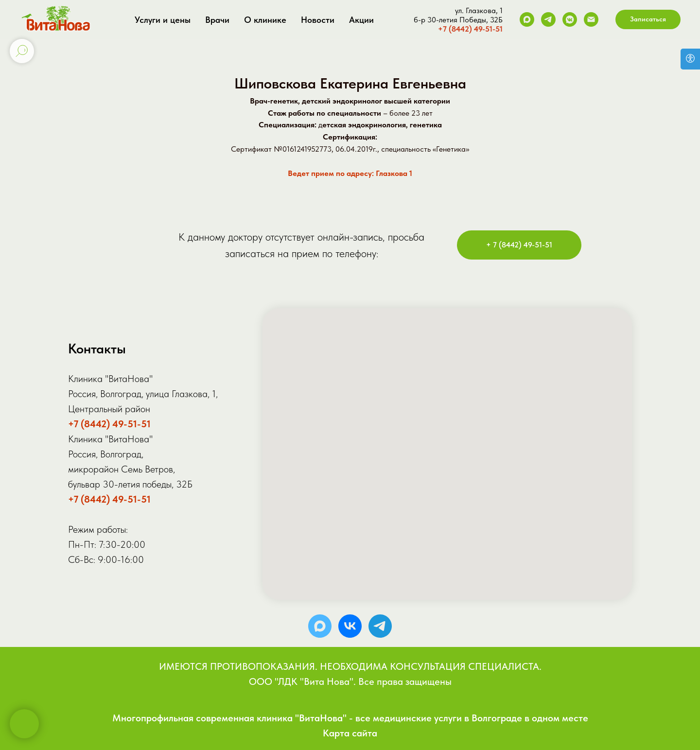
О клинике (265, 20)
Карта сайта (350, 733)
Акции (361, 20)
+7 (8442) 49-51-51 (470, 29)
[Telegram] (548, 19)
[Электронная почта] (591, 19)
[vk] (350, 626)
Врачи (217, 20)
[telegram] (380, 626)
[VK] (570, 19)
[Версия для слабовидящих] (690, 59)
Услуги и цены (163, 20)
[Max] (527, 19)
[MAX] (320, 626)
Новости (318, 20)
